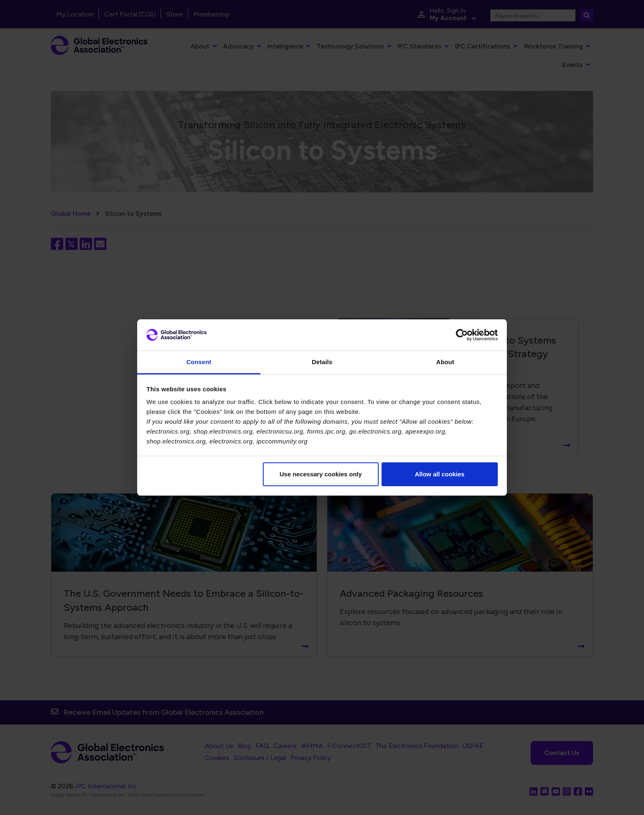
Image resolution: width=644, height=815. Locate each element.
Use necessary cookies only (321, 474)
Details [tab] (322, 362)
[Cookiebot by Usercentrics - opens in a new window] (462, 335)
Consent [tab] (199, 362)
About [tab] (445, 362)
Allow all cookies (440, 474)
